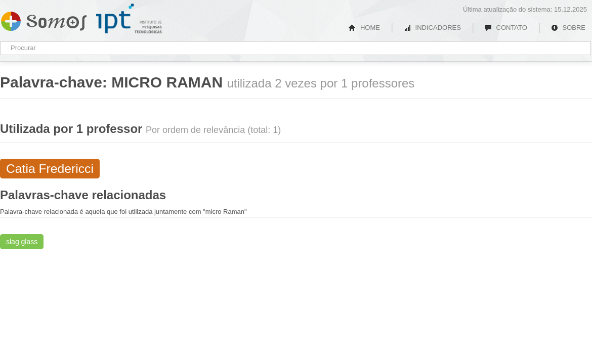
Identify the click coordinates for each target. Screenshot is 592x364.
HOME (364, 28)
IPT (129, 19)
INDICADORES (432, 28)
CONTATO (506, 28)
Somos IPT (44, 19)
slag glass (22, 242)
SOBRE (568, 28)
